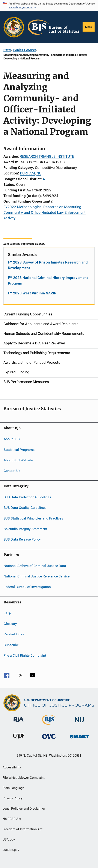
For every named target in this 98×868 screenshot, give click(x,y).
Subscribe (11, 645)
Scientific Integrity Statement (25, 529)
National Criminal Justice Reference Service (37, 576)
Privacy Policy (13, 798)
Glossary (10, 624)
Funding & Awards (25, 50)
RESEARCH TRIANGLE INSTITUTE (47, 156)
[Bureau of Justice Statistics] (49, 726)
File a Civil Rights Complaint (25, 655)
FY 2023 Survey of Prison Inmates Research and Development (48, 265)
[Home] (54, 27)
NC (39, 173)
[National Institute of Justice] (79, 723)
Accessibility (12, 767)
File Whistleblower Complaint (24, 778)
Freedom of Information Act (23, 829)
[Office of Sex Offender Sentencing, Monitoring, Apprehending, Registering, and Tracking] (79, 739)
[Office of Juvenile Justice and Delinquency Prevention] (19, 740)
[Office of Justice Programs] (14, 27)
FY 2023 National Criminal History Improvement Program (48, 280)
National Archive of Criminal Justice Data (35, 566)
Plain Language (13, 788)
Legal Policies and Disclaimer (24, 809)
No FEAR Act (12, 819)
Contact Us (12, 471)
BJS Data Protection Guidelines (27, 497)
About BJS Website (18, 460)
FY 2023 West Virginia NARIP (32, 293)
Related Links (14, 634)
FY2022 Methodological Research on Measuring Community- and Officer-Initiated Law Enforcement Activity (44, 212)
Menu (89, 27)
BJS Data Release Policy (22, 539)
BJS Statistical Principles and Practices (33, 518)
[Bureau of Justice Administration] (19, 723)
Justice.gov (11, 850)
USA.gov (9, 839)
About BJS (12, 439)
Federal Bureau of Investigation (27, 587)
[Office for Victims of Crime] (49, 740)
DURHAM (27, 173)
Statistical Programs (19, 450)
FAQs (8, 613)
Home (7, 50)
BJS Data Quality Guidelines (25, 508)
